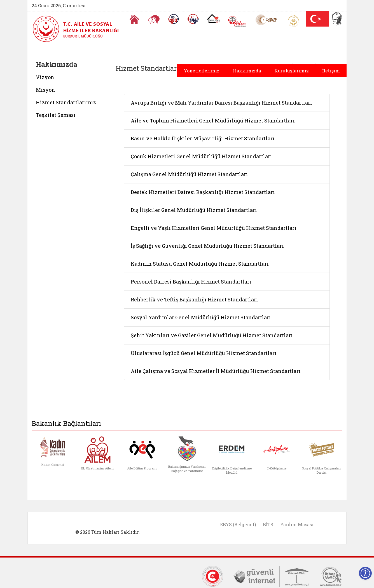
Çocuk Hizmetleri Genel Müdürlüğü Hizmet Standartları (201, 156)
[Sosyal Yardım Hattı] (193, 19)
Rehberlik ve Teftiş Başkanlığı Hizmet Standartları (194, 299)
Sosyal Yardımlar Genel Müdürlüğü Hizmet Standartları (201, 317)
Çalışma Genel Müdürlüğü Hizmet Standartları (189, 174)
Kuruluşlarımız (292, 71)
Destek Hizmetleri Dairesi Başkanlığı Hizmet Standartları (203, 192)
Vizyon (45, 77)
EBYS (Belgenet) (238, 524)
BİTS (268, 524)
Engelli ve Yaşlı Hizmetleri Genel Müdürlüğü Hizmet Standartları (214, 228)
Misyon (45, 90)
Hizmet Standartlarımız (66, 102)
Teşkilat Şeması (56, 115)
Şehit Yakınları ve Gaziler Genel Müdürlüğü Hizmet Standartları (212, 335)
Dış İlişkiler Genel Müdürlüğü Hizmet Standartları (194, 210)
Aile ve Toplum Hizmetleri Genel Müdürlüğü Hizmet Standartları (213, 121)
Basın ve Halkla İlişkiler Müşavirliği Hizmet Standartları (203, 138)
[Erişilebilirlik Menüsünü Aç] (365, 573)
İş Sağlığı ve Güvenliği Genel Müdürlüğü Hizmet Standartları (207, 246)
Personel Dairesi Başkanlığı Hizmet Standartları (191, 282)
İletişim (331, 71)
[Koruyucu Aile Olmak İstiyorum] (213, 18)
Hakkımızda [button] (247, 71)
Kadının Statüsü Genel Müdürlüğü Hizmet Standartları (200, 264)
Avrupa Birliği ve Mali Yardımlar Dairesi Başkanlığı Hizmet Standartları (221, 103)
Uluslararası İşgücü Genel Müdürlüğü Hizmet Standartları (204, 353)
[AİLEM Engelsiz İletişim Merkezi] (237, 21)
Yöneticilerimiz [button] (202, 71)
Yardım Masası (297, 524)
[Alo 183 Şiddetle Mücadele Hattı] (174, 19)
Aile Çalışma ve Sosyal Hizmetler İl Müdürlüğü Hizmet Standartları (216, 371)
